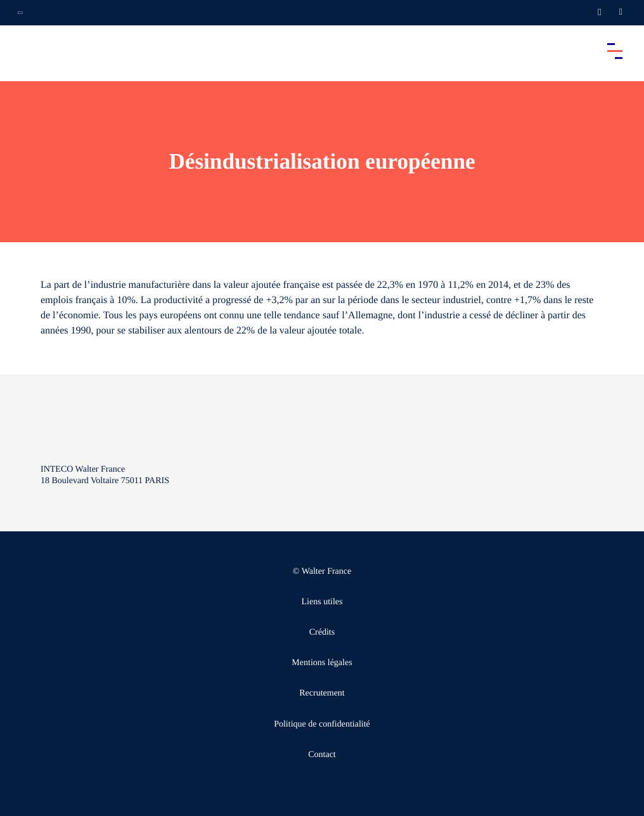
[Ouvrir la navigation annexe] (20, 13)
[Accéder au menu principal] (615, 51)
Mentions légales (322, 663)
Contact (322, 755)
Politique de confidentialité (322, 724)
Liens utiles (322, 602)
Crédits (322, 632)
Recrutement (322, 693)
